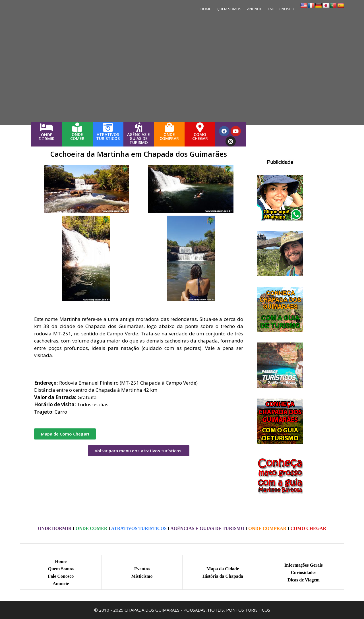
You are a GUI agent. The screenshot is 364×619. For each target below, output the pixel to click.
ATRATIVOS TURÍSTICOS (108, 136)
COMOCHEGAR (200, 136)
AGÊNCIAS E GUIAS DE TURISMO (138, 138)
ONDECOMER (77, 136)
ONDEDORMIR (47, 137)
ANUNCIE (255, 9)
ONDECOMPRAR (169, 136)
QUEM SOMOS (229, 9)
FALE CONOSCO (281, 9)
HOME (206, 9)
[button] (65, 434)
